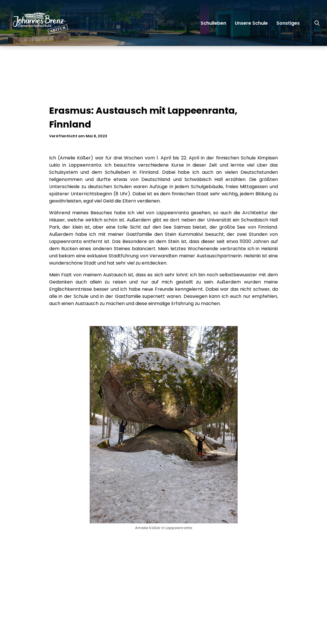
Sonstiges (288, 23)
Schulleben (213, 23)
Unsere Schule (251, 23)
